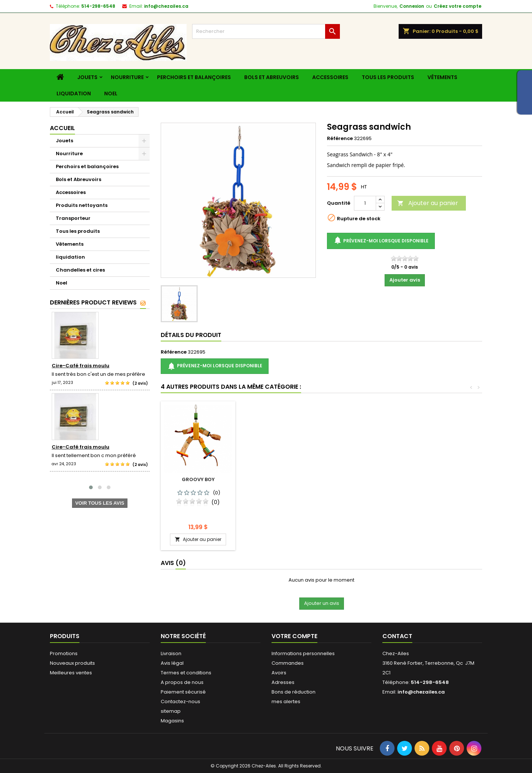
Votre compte (294, 636)
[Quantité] (365, 203)
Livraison (171, 653)
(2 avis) (140, 383)
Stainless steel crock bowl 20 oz (362, 482)
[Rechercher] (266, 31)
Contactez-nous (180, 702)
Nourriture (127, 77)
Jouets (87, 77)
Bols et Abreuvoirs (272, 77)
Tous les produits (388, 77)
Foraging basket (198, 479)
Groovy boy (444, 479)
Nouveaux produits (72, 663)
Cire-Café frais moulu (81, 366)
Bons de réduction (294, 692)
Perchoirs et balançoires (194, 77)
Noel (111, 93)
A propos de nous (182, 682)
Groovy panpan (280, 479)
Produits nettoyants (82, 205)
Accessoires (330, 77)
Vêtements (442, 77)
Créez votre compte (458, 6)
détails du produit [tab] (191, 335)
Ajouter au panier (428, 203)
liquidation (74, 93)
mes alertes (286, 702)
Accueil (62, 128)
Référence (340, 139)
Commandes (288, 663)
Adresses (283, 682)
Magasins (172, 721)
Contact (397, 636)
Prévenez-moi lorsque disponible (381, 241)
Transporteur (73, 218)
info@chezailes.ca (166, 6)
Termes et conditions (186, 673)
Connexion (412, 6)
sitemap (171, 711)
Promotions (64, 653)
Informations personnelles (303, 653)
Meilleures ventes (71, 673)
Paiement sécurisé (183, 692)
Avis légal (172, 663)
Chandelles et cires (80, 270)
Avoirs (279, 673)
